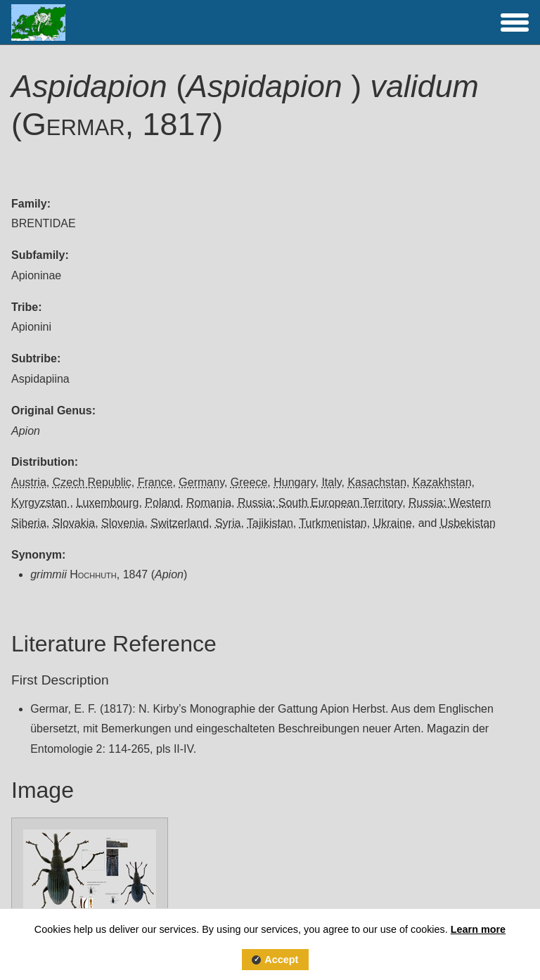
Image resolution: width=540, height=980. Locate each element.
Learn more (478, 929)
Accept (281, 960)
